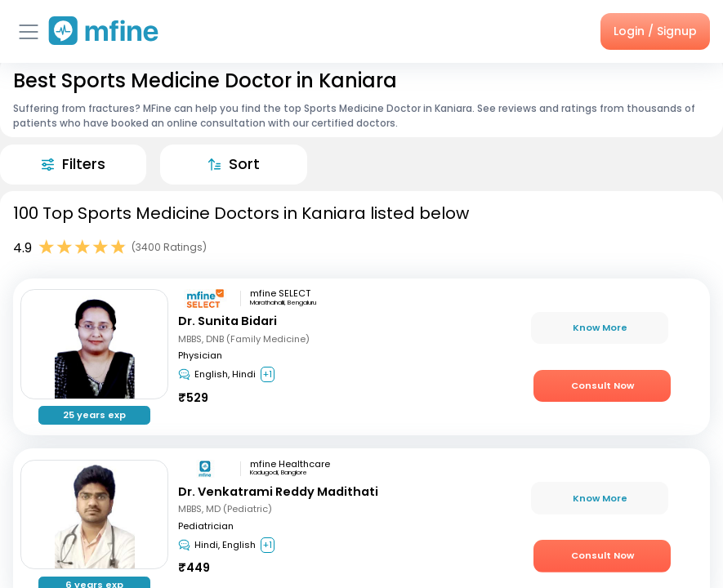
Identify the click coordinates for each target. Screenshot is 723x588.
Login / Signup (655, 31)
